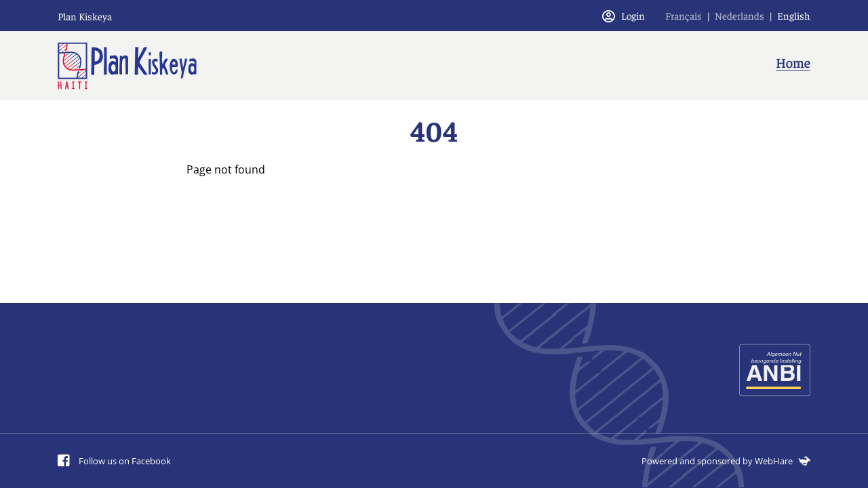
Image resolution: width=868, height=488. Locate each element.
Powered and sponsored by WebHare (726, 461)
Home (793, 62)
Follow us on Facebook (114, 461)
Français (684, 15)
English (794, 15)
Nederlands (739, 15)
